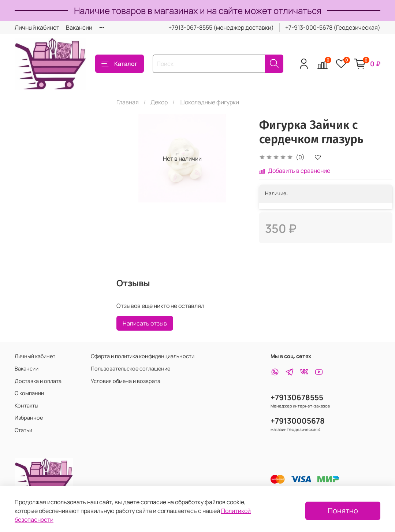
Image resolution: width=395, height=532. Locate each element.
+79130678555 (297, 397)
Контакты (27, 405)
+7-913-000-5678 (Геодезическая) (333, 27)
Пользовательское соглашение (131, 369)
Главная (128, 102)
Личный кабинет (37, 27)
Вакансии (79, 27)
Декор (159, 102)
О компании (29, 393)
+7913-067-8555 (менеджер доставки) (221, 27)
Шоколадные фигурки (209, 102)
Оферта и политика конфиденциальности (143, 356)
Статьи (23, 430)
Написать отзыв (145, 323)
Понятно (343, 511)
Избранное (29, 418)
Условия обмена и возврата (126, 381)
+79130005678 (298, 421)
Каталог (120, 64)
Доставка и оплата (38, 381)
